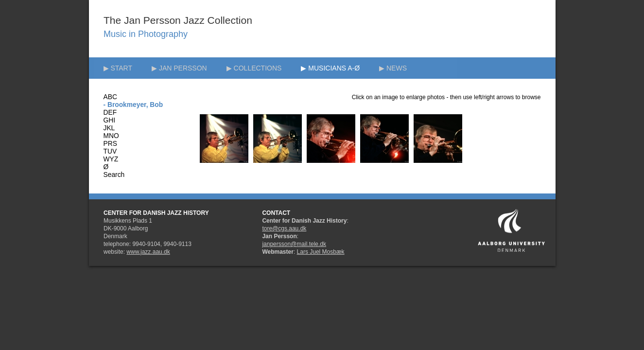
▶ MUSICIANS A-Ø (330, 68)
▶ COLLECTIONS (254, 68)
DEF (110, 113)
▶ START (118, 68)
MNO (111, 136)
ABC (110, 97)
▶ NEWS (393, 68)
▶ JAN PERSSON (179, 68)
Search (114, 175)
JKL (109, 128)
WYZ (111, 159)
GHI (110, 120)
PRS (110, 144)
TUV (110, 151)
